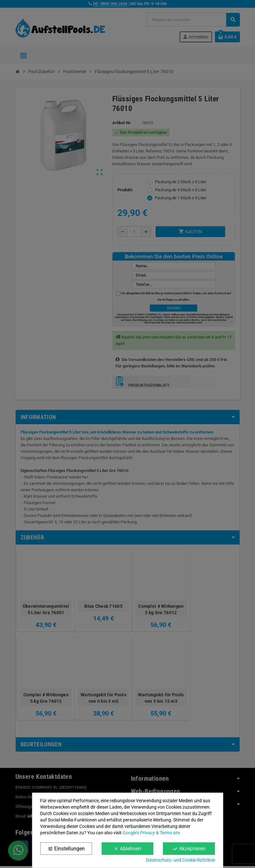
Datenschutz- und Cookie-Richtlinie (180, 860)
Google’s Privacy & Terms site (151, 833)
